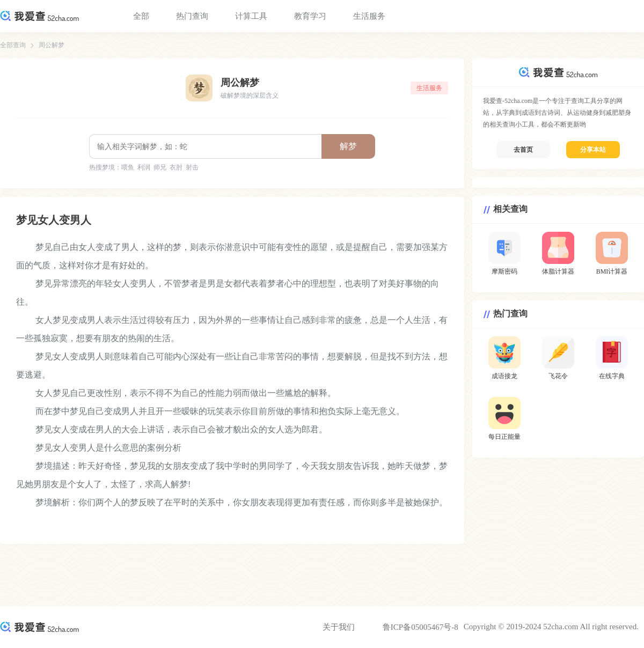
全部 (141, 16)
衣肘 (176, 167)
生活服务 (369, 16)
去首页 (523, 150)
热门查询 (192, 16)
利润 (144, 167)
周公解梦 (52, 45)
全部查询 (13, 45)
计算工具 (251, 16)
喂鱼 (128, 167)
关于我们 (339, 627)
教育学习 (310, 16)
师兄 (160, 167)
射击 (192, 167)
